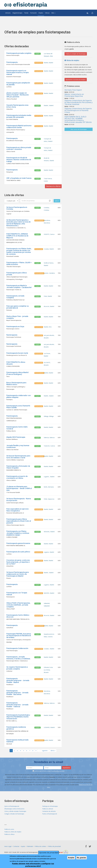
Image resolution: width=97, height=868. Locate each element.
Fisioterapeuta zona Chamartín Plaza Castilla (18, 407)
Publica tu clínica (9, 834)
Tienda (26, 13)
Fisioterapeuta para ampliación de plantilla (18, 84)
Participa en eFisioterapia (50, 806)
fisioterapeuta (12, 335)
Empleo (41, 13)
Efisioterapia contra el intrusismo (14, 809)
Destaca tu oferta (53, 186)
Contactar (16, 846)
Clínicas (47, 13)
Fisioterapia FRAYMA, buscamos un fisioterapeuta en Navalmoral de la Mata (19, 636)
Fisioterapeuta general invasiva (18, 543)
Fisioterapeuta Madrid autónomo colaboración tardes (19, 127)
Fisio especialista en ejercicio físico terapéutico (17, 510)
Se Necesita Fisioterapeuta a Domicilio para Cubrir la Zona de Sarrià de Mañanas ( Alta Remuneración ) (18, 223)
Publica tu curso (9, 829)
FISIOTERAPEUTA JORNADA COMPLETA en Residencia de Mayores (17, 236)
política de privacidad (58, 771)
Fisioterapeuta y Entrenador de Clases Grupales (18, 467)
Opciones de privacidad (48, 853)
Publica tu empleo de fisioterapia (76, 54)
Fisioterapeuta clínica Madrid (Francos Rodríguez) (17, 373)
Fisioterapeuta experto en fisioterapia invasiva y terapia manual (17, 72)
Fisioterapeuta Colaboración (17, 648)
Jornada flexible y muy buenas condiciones (18, 446)
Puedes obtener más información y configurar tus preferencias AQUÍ (33, 865)
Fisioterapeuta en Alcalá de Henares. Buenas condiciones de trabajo (19, 160)
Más (53, 13)
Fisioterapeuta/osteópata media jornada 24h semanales (19, 116)
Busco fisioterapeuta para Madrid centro (16, 384)
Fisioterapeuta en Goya (15, 326)
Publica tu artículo (48, 809)
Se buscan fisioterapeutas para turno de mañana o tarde (18, 457)
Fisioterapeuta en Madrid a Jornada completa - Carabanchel (19, 286)
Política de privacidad (54, 846)
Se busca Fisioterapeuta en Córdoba (17, 208)
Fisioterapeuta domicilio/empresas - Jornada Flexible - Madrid (18, 680)
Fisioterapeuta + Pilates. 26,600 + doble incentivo (19, 263)
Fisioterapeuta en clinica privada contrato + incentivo (19, 148)
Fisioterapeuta (12, 62)
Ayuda (23, 846)
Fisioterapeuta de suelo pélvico (18, 552)
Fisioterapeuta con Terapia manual (17, 594)
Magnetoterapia (17, 13)
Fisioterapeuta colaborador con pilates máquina (19, 396)
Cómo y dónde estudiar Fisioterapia (15, 811)
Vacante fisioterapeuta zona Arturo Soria (17, 106)
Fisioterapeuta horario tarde (17, 353)
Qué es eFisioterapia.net (12, 806)
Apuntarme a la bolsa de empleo (76, 80)
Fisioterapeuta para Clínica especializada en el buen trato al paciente (19, 521)
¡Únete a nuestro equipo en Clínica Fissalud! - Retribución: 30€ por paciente (18, 95)
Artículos (8, 13)
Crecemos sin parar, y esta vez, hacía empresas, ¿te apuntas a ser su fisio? (18, 562)
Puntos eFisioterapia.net (50, 814)
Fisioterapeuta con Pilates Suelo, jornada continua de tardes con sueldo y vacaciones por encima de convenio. (19, 251)
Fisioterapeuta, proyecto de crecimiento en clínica (17, 477)
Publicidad (30, 846)
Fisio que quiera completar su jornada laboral (18, 307)
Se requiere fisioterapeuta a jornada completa (17, 668)
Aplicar (57, 201)
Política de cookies (40, 846)
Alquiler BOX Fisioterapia (16, 437)
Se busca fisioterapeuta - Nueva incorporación (19, 500)
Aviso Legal (8, 846)
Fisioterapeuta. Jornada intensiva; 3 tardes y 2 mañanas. (18, 658)
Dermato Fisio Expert (73, 90)
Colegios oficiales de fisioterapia (14, 814)
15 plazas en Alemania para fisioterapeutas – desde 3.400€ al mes (19, 488)
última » (53, 751)
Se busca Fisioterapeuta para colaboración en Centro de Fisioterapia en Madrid (18, 574)
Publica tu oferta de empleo (13, 832)
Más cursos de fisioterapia (79, 129)
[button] (92, 13)
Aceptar (71, 858)
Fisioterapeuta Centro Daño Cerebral (17, 428)
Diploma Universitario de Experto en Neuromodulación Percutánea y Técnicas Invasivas (79, 102)
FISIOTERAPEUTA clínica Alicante (16, 363)
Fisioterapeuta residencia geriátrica (16, 728)
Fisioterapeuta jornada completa (19, 53)
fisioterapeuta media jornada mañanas (17, 741)
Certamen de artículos (49, 811)
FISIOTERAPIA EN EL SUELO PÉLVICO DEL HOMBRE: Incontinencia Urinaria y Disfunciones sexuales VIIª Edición (78, 119)
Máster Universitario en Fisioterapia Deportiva (74, 95)
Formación (33, 13)
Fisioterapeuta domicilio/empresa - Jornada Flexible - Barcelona (17, 693)
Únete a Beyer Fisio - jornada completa (17, 317)
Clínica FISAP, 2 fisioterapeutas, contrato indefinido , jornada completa (18, 605)
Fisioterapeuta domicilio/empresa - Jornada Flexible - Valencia (17, 705)
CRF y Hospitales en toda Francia (19, 178)
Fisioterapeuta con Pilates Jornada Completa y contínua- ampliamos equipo (18, 533)
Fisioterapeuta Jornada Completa (15, 297)
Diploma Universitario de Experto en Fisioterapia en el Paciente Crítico (78, 110)
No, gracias (81, 858)
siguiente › (45, 751)
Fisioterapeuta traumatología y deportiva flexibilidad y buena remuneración (18, 717)
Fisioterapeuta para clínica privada (17, 274)
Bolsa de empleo (72, 60)
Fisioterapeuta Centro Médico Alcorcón (18, 616)
